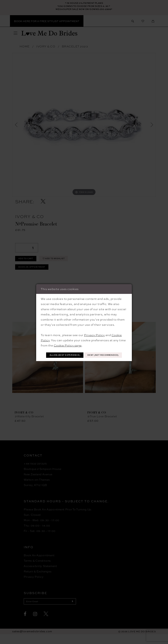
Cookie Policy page (68, 340)
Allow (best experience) (84, 351)
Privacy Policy (94, 330)
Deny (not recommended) (84, 360)
